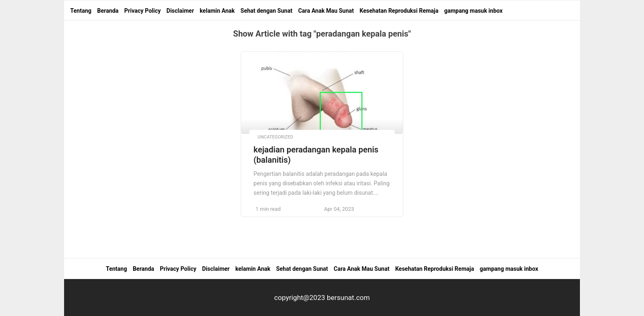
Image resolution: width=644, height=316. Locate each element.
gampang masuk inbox (473, 11)
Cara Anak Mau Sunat (326, 11)
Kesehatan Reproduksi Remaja (399, 11)
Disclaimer (180, 11)
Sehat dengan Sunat (267, 11)
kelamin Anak (217, 11)
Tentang (81, 11)
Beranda (108, 11)
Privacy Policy (143, 11)
